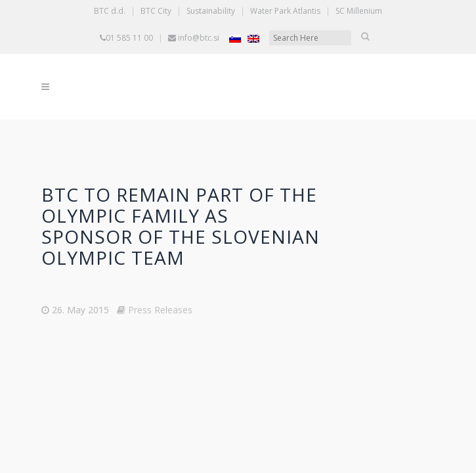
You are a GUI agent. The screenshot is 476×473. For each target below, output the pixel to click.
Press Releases (160, 310)
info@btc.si (199, 38)
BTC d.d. (110, 11)
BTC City (156, 11)
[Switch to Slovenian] (235, 38)
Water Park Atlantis (285, 11)
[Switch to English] (253, 38)
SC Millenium (359, 11)
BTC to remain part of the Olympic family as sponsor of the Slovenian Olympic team (181, 226)
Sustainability (211, 11)
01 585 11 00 (129, 38)
